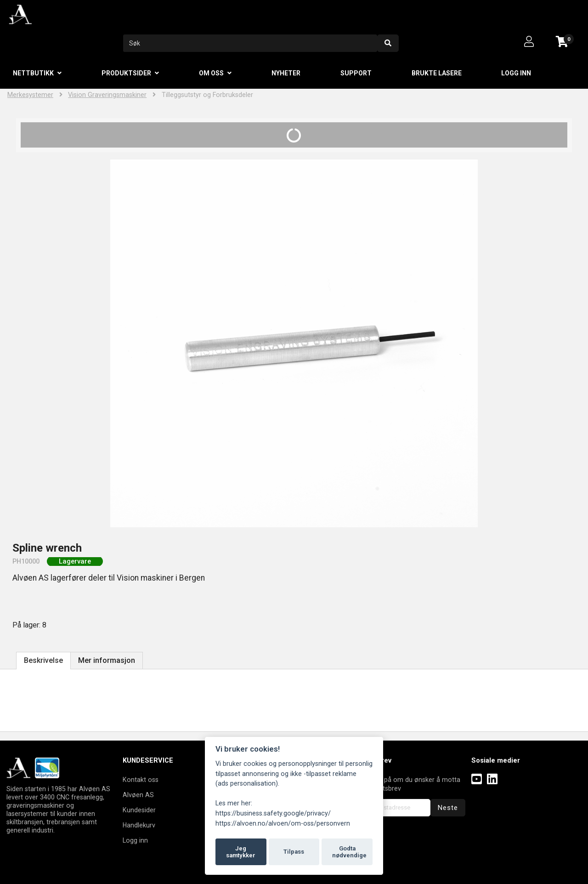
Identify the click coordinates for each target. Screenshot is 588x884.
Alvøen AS (138, 795)
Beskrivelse (43, 660)
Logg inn (516, 73)
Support (356, 73)
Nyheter (286, 73)
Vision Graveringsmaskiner (107, 95)
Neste (448, 808)
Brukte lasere (437, 73)
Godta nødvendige (349, 852)
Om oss (211, 73)
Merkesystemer (30, 95)
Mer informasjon (107, 660)
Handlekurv (139, 825)
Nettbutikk (33, 73)
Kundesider (139, 810)
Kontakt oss (141, 780)
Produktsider (126, 73)
